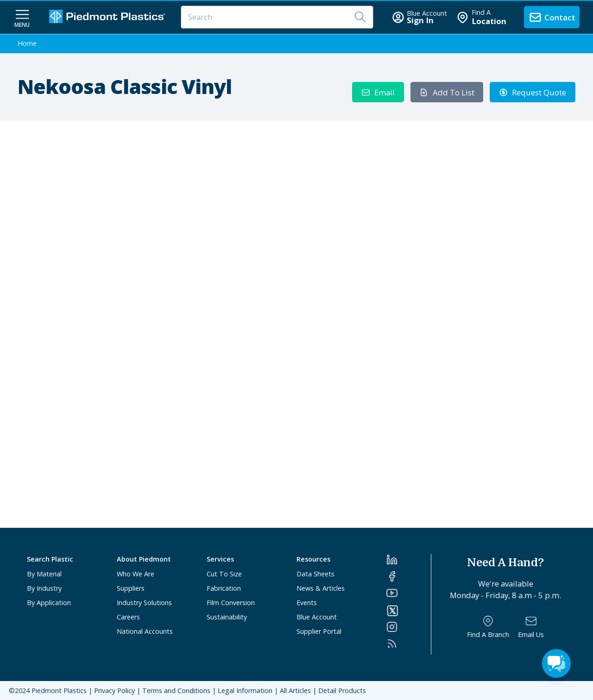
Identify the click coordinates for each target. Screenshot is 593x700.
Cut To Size (224, 574)
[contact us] (552, 17)
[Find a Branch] (488, 627)
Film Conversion (231, 603)
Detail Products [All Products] (342, 691)
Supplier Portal (319, 631)
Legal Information (245, 691)
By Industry (44, 588)
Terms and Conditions (176, 691)
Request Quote (533, 92)
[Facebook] (409, 576)
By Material (44, 574)
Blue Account (317, 617)
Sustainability (227, 617)
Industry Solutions (144, 603)
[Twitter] (409, 611)
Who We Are (136, 574)
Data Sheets (315, 574)
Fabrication (224, 588)
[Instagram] (409, 627)
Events (307, 603)
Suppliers (131, 588)
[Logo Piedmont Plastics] (108, 17)
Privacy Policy (114, 691)
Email (378, 92)
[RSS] (409, 644)
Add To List (447, 92)
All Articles (295, 691)
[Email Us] (531, 627)
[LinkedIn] (409, 560)
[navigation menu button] (22, 18)
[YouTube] (409, 593)
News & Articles (321, 588)
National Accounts (145, 631)
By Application (49, 603)
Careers (128, 617)
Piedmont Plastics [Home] (59, 691)
